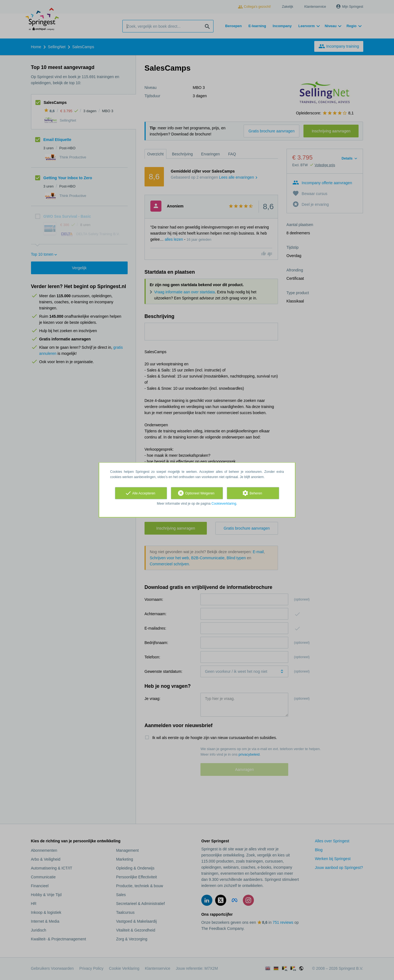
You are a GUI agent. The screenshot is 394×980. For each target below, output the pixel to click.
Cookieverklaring (224, 504)
